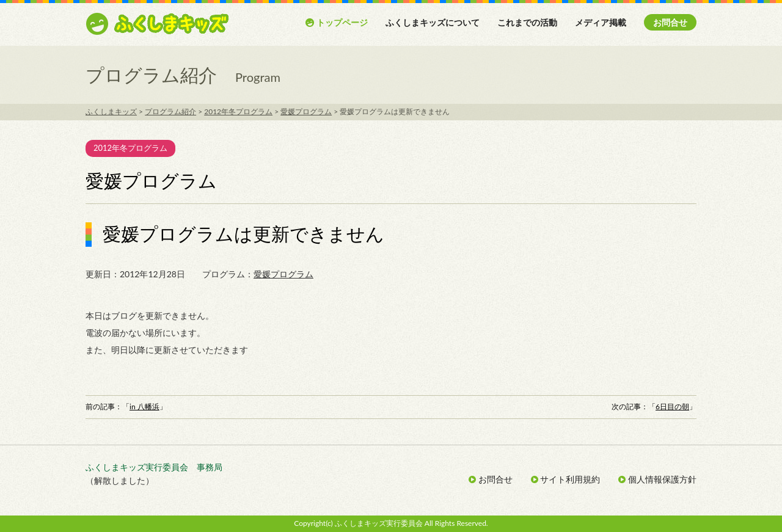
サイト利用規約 (566, 479)
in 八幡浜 (144, 406)
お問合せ (670, 22)
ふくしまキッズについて (433, 22)
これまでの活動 (527, 22)
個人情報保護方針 (657, 479)
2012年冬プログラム (130, 148)
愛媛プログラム (283, 274)
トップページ (336, 22)
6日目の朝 (672, 406)
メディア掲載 (601, 22)
